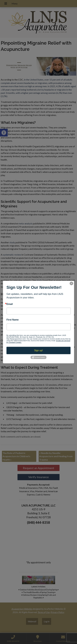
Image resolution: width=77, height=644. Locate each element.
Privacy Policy (57, 612)
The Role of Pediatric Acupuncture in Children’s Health (16, 456)
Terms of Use (44, 612)
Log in (47, 621)
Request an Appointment (39, 468)
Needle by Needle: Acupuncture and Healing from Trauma (56, 456)
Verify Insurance (39, 477)
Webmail (32, 621)
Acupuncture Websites (22, 609)
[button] (4, 133)
